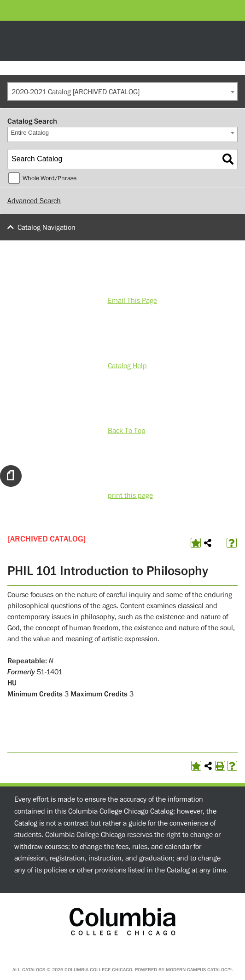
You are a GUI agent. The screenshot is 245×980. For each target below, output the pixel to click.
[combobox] (122, 91)
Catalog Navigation (47, 228)
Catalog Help (127, 366)
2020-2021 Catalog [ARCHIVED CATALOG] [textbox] (76, 92)
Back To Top (127, 431)
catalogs (34, 970)
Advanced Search (34, 201)
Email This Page (132, 301)
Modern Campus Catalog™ (199, 970)
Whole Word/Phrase (50, 178)
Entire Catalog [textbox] (30, 133)
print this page (130, 496)
